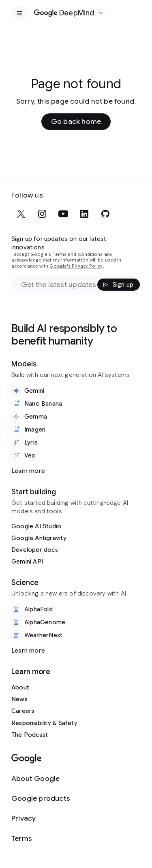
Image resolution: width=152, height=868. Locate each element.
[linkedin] (84, 214)
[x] (21, 214)
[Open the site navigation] (19, 13)
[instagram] (42, 214)
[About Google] (41, 779)
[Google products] (41, 799)
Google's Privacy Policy (76, 266)
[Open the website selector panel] (101, 13)
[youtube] (63, 214)
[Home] (64, 13)
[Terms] (41, 839)
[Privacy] (41, 818)
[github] (105, 214)
